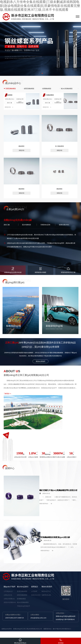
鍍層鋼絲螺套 (21, 599)
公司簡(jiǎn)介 (8, 591)
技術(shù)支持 (36, 595)
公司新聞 (34, 591)
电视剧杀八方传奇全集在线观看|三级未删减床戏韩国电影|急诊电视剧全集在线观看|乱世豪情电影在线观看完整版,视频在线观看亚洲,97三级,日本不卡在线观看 (40, 6)
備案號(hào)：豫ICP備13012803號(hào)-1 (57, 629)
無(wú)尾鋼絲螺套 (23, 602)
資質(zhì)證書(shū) (10, 602)
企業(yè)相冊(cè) (9, 599)
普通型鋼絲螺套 (22, 591)
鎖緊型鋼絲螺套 (22, 595)
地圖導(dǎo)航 (46, 595)
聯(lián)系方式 (46, 591)
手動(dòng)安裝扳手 (24, 606)
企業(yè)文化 (8, 595)
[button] (39, 73)
